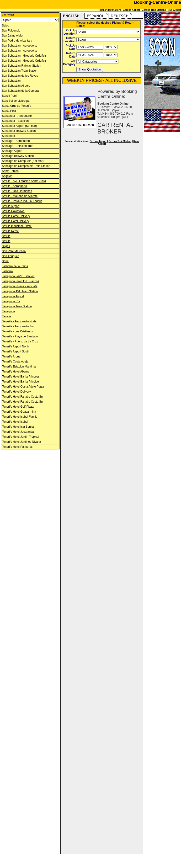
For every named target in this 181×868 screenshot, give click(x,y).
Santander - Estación (15, 121)
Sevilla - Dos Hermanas (17, 191)
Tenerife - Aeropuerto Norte (19, 321)
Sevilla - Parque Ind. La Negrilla (22, 201)
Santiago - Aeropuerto (16, 141)
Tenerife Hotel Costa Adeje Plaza (23, 387)
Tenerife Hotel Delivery (16, 392)
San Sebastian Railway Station (21, 66)
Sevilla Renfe (10, 231)
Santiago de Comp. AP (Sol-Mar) (23, 161)
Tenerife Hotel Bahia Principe (20, 382)
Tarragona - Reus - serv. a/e (20, 286)
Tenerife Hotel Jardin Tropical (20, 437)
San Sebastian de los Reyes (20, 76)
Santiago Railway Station (18, 156)
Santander (8, 136)
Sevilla (6, 236)
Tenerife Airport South (16, 351)
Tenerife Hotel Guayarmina (19, 412)
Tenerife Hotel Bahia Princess (21, 377)
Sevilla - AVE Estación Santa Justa (24, 181)
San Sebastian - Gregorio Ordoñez (24, 56)
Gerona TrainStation (154, 10)
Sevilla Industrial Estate (17, 226)
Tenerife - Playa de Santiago (20, 336)
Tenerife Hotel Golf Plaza (18, 407)
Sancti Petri (9, 96)
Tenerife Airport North (15, 346)
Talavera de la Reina (15, 266)
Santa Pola (9, 111)
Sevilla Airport (11, 206)
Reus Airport (174, 10)
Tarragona (8, 311)
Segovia (7, 176)
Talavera (7, 271)
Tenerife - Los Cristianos (17, 331)
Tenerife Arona (11, 357)
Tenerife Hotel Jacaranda (18, 432)
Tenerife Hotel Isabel (15, 422)
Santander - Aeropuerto (17, 116)
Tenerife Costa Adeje (15, 362)
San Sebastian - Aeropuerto (19, 46)
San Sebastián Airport (16, 86)
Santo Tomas (10, 171)
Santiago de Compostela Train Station (26, 166)
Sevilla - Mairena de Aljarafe (20, 196)
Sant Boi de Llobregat (16, 101)
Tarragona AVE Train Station (20, 291)
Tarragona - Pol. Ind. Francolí (20, 281)
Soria (5, 261)
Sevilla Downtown (13, 211)
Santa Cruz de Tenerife (17, 106)
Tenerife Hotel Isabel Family (20, 417)
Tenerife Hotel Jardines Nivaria (21, 442)
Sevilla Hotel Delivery (15, 221)
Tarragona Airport (13, 296)
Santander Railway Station (19, 131)
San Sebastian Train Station (20, 71)
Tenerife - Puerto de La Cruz (20, 341)
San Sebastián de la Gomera (20, 91)
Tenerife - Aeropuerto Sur (18, 326)
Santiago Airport (12, 151)
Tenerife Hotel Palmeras (17, 447)
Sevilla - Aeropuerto (14, 186)
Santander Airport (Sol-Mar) (19, 126)
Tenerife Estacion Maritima (19, 367)
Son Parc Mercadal (14, 251)
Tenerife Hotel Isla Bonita (18, 427)
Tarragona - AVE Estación (18, 276)
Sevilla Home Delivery (16, 216)
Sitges (6, 246)
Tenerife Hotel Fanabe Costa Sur (23, 397)
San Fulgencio (11, 31)
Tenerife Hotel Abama (16, 372)
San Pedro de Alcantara (17, 41)
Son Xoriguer (10, 256)
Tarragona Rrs (11, 301)
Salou (6, 26)
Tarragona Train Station (17, 306)
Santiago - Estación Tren (18, 146)
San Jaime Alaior (13, 36)
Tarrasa (7, 316)
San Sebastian (11, 81)
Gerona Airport (131, 10)
